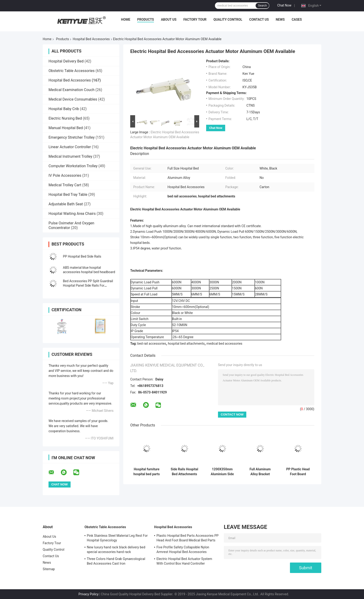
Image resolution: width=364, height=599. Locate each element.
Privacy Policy (88, 594)
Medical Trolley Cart (65, 185)
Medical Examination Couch (71, 90)
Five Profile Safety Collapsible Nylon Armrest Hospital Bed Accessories (183, 550)
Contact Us (259, 20)
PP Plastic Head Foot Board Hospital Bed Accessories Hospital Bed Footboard (298, 472)
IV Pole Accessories (65, 175)
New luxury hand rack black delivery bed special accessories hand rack (116, 550)
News (280, 20)
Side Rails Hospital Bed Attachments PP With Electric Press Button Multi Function (184, 472)
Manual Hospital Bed (66, 128)
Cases (297, 20)
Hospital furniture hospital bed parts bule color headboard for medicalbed (147, 472)
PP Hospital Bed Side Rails (82, 256)
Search (262, 6)
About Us (169, 20)
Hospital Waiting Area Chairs (72, 214)
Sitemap (49, 569)
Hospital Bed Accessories (91, 39)
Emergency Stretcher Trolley (72, 137)
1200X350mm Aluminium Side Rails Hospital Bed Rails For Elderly (222, 472)
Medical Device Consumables (73, 99)
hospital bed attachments (186, 344)
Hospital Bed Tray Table (68, 195)
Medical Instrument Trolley (70, 156)
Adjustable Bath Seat (66, 204)
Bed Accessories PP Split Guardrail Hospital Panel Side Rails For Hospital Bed (88, 285)
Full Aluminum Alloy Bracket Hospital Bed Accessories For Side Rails (260, 472)
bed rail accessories (152, 344)
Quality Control (228, 20)
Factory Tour (195, 20)
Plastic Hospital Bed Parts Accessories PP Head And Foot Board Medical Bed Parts (187, 538)
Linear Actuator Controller (70, 147)
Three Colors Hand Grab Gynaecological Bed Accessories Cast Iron (116, 561)
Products (146, 20)
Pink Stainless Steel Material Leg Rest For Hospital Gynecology (117, 538)
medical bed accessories (224, 344)
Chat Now (284, 5)
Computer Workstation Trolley (73, 166)
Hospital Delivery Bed (66, 61)
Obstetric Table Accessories (72, 71)
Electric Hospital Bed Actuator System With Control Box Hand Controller (184, 561)
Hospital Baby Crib (64, 109)
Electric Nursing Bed (65, 118)
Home (126, 20)
